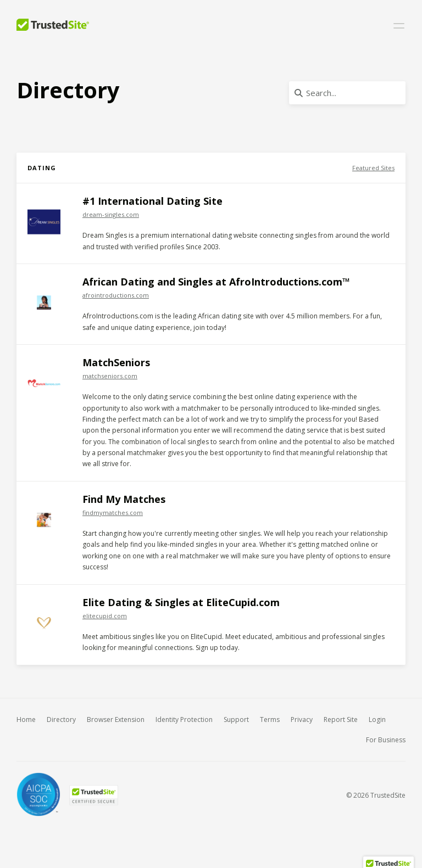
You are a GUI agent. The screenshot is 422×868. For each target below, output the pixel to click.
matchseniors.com (110, 376)
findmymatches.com (113, 513)
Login (377, 719)
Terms (270, 719)
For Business (386, 740)
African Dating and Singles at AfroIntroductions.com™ (216, 282)
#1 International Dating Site (152, 201)
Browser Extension (116, 719)
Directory (61, 719)
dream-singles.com (111, 214)
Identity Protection (184, 719)
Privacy (302, 719)
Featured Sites (373, 168)
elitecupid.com (105, 616)
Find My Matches (124, 499)
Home (26, 719)
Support (236, 719)
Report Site (341, 719)
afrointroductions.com (116, 295)
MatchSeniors (116, 362)
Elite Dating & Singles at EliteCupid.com (181, 602)
